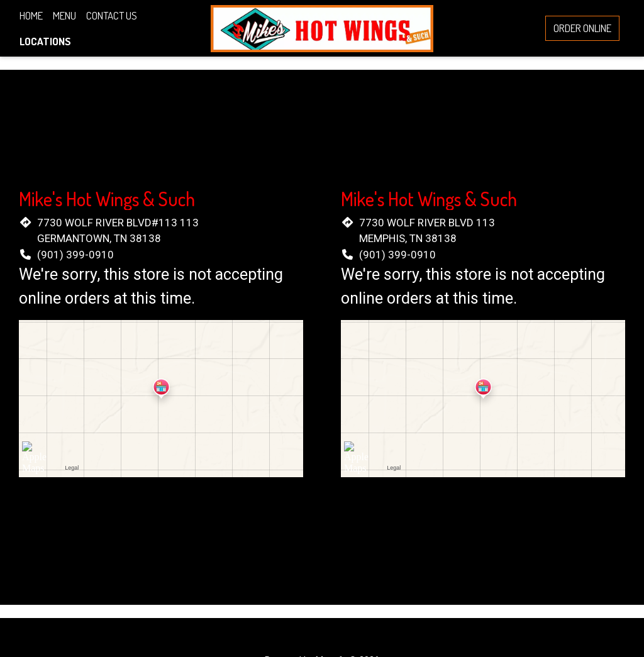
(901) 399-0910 (75, 255)
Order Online (582, 28)
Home (31, 15)
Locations (45, 41)
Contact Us (112, 15)
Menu (64, 15)
